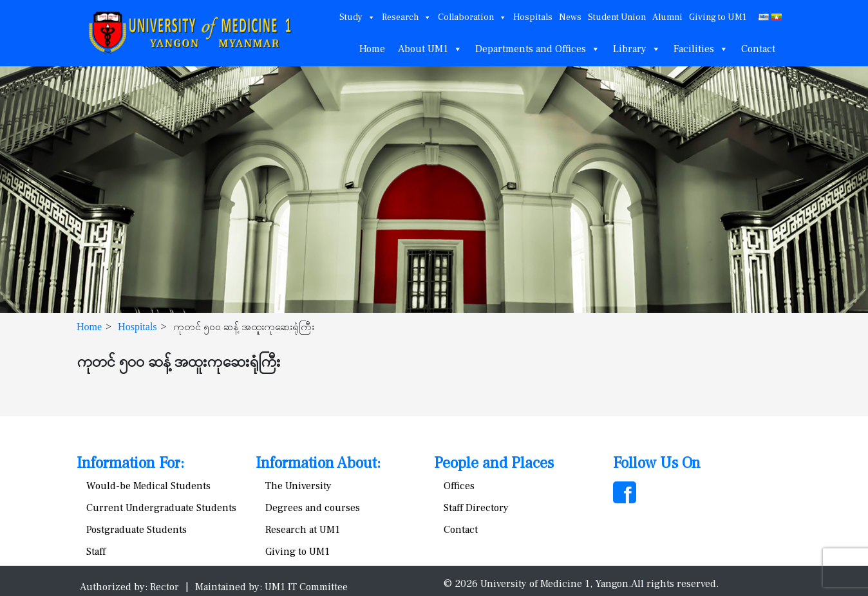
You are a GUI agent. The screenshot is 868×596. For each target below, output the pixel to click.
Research (407, 17)
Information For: (130, 463)
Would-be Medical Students (148, 486)
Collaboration (472, 17)
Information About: (318, 463)
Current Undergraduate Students (161, 508)
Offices (459, 486)
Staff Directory (476, 508)
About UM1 (430, 49)
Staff (96, 552)
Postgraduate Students (137, 530)
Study (357, 17)
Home (372, 49)
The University (298, 486)
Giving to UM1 (718, 17)
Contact (758, 49)
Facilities (701, 49)
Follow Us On (657, 463)
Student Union (617, 17)
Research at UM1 (303, 530)
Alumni (667, 17)
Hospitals (533, 17)
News (570, 17)
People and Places (494, 463)
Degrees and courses (313, 508)
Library (637, 49)
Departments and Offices (538, 49)
